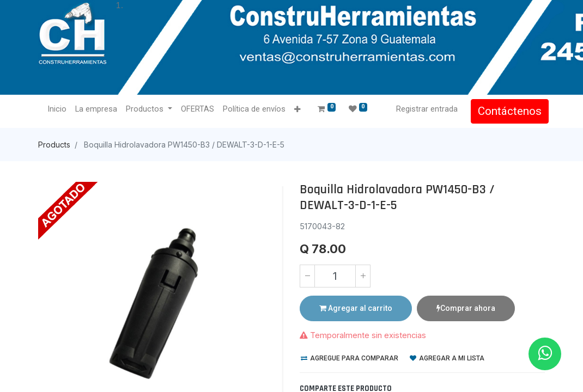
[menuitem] (61, 109)
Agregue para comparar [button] (350, 358)
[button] (301, 110)
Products (54, 145)
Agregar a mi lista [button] (447, 358)
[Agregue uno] (363, 276)
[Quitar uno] (307, 276)
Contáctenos (506, 111)
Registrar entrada (423, 109)
